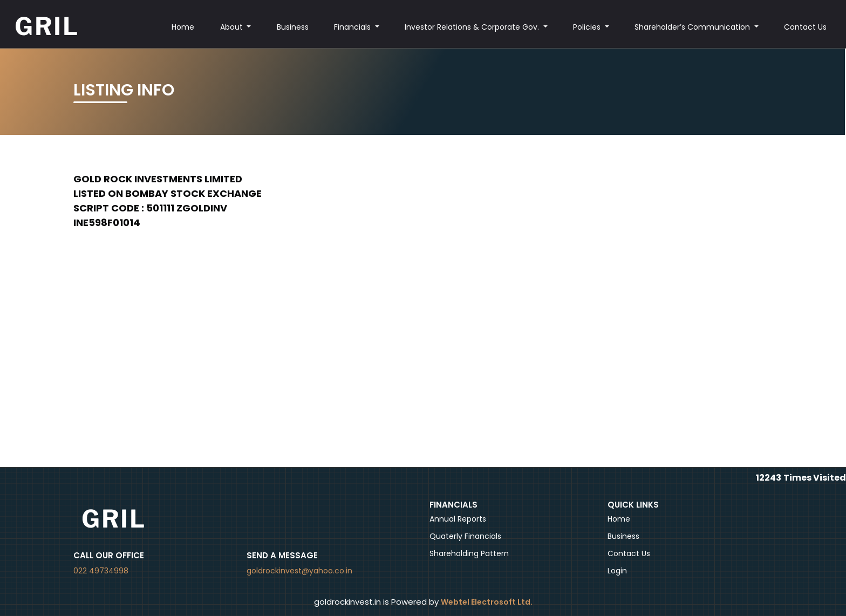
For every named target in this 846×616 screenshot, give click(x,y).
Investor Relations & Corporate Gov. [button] (473, 27)
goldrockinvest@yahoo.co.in (299, 571)
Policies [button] (588, 27)
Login (617, 571)
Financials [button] (353, 27)
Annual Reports (458, 519)
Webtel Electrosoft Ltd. (487, 602)
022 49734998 (101, 571)
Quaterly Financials (465, 536)
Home (183, 27)
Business (293, 27)
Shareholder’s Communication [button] (693, 27)
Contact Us (805, 27)
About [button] (233, 27)
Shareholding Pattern (469, 553)
